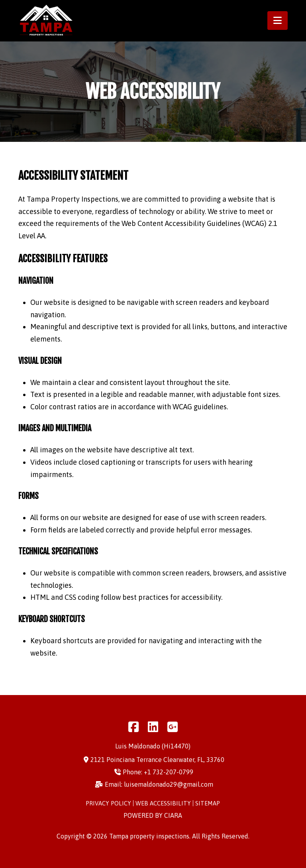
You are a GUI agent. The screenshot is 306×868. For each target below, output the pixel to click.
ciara (173, 815)
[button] (278, 21)
